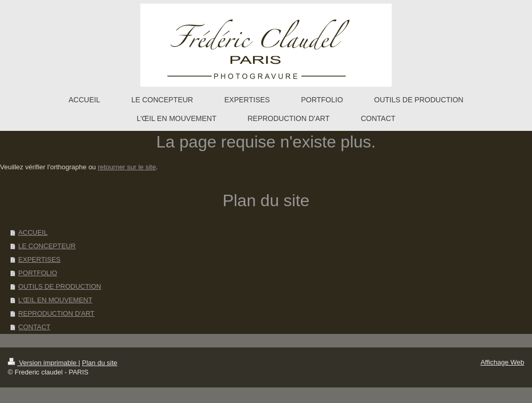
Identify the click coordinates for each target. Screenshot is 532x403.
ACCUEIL (33, 232)
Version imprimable (43, 363)
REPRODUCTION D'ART (56, 313)
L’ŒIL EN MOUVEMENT (55, 300)
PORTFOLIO (38, 273)
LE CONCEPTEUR (47, 246)
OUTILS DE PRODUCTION (60, 286)
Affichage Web (502, 362)
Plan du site (100, 363)
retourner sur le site (127, 167)
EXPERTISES (39, 259)
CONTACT (34, 327)
